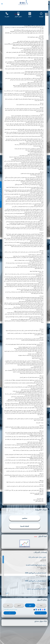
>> (10, 613)
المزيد (7, 593)
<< (41, 613)
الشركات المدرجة (25, 526)
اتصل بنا (7, 16)
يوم (8, 605)
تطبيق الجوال (18, 16)
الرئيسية (41, 16)
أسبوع (19, 605)
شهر (30, 605)
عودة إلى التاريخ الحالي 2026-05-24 (10, 609)
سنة (41, 605)
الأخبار (30, 16)
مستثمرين (25, 518)
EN (2, 4)
